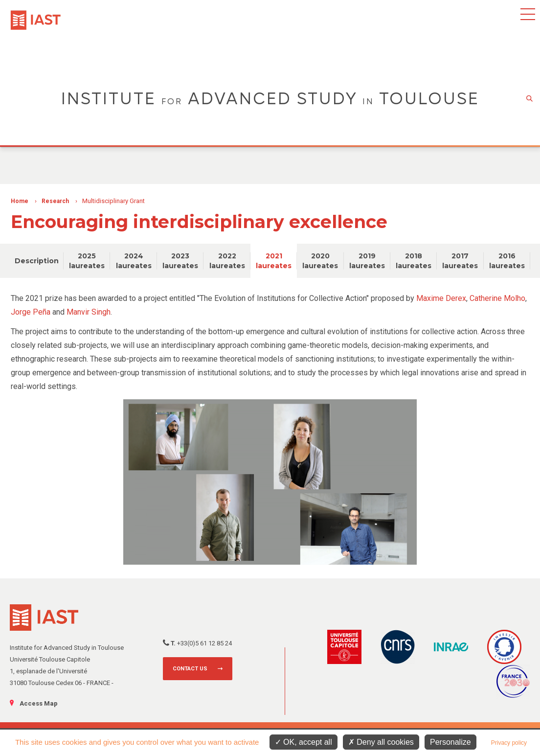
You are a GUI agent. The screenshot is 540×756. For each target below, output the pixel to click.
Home (20, 201)
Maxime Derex (441, 298)
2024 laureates (134, 261)
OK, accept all (304, 742)
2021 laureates (274, 261)
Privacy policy (509, 743)
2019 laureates (367, 261)
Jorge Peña (31, 312)
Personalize (450, 742)
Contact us (190, 669)
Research (55, 201)
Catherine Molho (497, 298)
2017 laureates (460, 261)
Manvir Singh (89, 312)
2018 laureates (414, 261)
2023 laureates (180, 261)
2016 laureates (507, 261)
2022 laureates (227, 261)
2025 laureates (87, 261)
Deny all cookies (381, 742)
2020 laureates (320, 261)
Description (37, 261)
